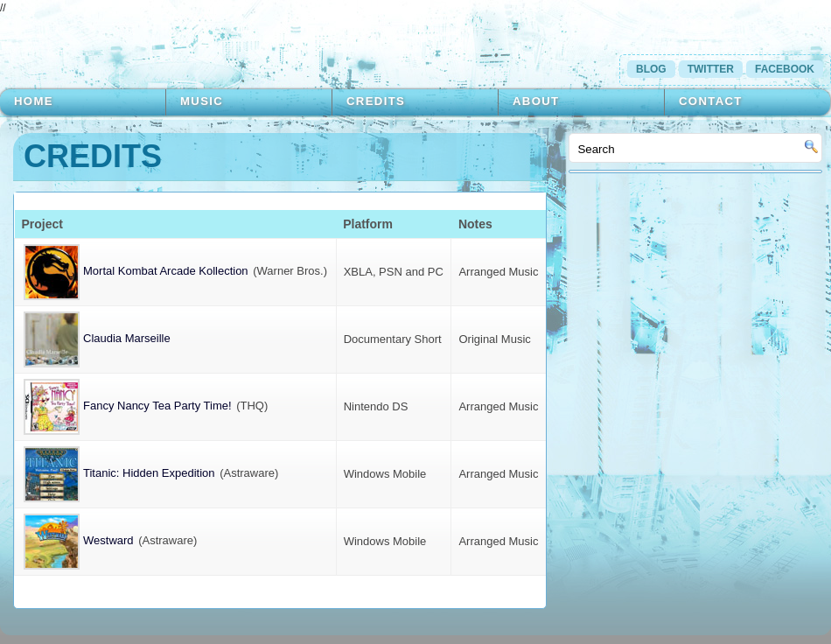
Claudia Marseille (97, 338)
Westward (79, 540)
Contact (711, 101)
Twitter (711, 69)
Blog (651, 69)
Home (34, 101)
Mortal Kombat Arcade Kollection (136, 271)
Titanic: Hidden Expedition (119, 473)
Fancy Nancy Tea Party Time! (128, 406)
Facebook (785, 69)
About (536, 101)
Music (202, 101)
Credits (376, 101)
